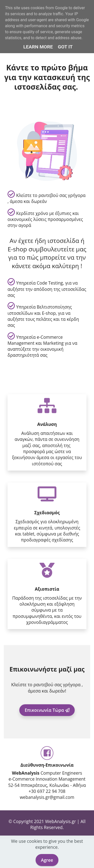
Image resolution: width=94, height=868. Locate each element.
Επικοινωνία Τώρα (47, 714)
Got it (65, 47)
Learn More (38, 47)
